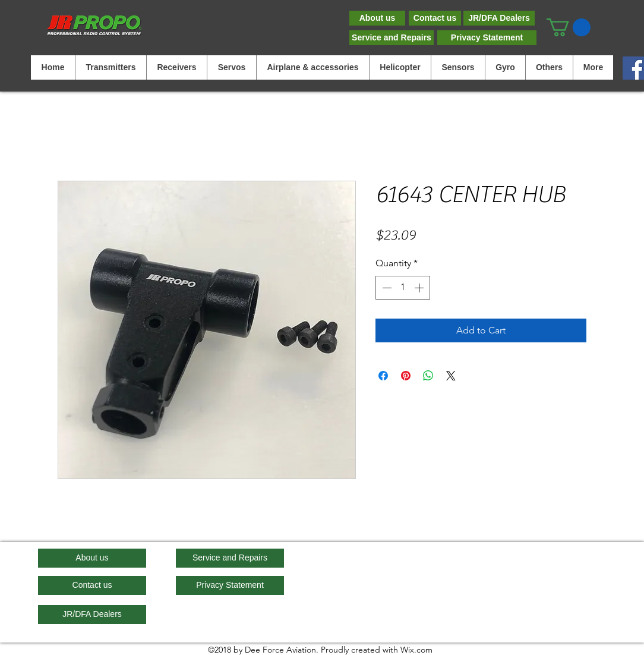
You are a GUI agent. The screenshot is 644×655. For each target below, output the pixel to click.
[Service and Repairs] (392, 38)
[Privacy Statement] (487, 38)
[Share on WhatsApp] (428, 376)
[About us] (377, 18)
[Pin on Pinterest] (406, 376)
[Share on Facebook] (383, 376)
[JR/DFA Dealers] (499, 18)
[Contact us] (435, 18)
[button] (569, 27)
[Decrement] (386, 288)
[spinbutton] (403, 288)
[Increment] (420, 288)
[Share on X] (451, 376)
